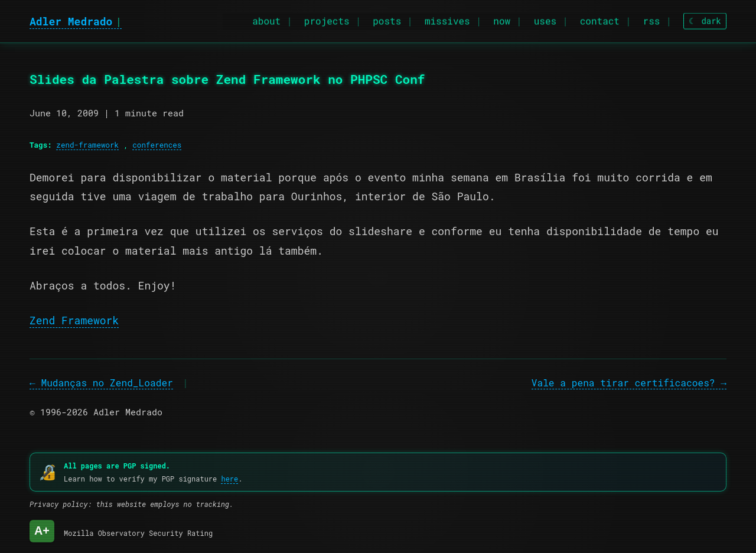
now (502, 19)
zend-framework (87, 145)
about (266, 19)
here (229, 479)
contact (600, 19)
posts (387, 19)
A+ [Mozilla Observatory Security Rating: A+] (42, 531)
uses (545, 19)
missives (447, 19)
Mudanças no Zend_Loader (107, 383)
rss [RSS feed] (652, 19)
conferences (157, 145)
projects (327, 19)
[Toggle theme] (705, 20)
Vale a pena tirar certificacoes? (623, 383)
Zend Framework (74, 320)
